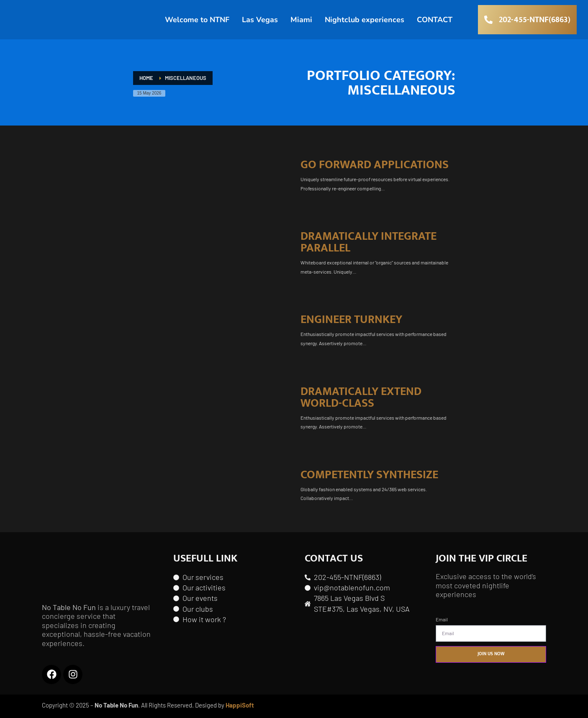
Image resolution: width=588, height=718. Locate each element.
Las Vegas (260, 23)
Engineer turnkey (351, 319)
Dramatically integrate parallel (368, 242)
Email (442, 619)
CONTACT (435, 23)
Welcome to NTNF (197, 23)
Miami (301, 23)
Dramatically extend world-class (361, 397)
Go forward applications (375, 165)
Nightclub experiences (365, 23)
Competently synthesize (369, 475)
